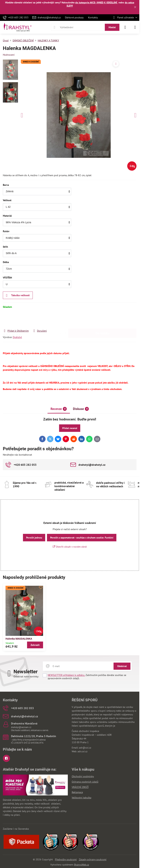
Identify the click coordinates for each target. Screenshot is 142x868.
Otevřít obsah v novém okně (70, 547)
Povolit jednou (34, 538)
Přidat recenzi (70, 428)
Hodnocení (9, 55)
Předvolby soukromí (66, 859)
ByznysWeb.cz (82, 865)
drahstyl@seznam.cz (21, 727)
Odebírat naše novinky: (26, 676)
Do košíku (102, 319)
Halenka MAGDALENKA (19, 639)
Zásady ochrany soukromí (93, 859)
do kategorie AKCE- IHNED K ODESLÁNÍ (97, 2)
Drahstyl (17, 337)
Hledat (112, 27)
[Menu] (135, 27)
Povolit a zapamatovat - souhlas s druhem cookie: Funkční (82, 538)
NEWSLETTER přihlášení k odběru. (66, 675)
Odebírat (122, 666)
